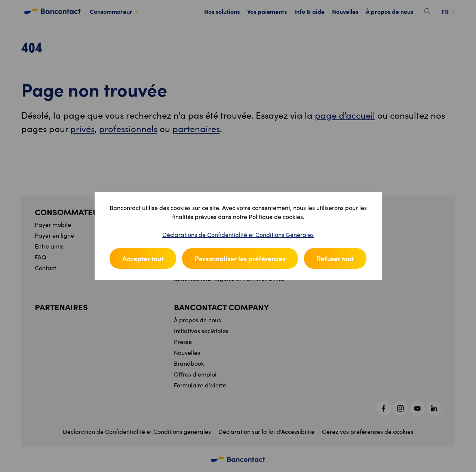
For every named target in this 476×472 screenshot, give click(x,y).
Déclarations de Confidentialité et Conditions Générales (238, 235)
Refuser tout (335, 258)
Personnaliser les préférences (240, 258)
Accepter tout (143, 258)
